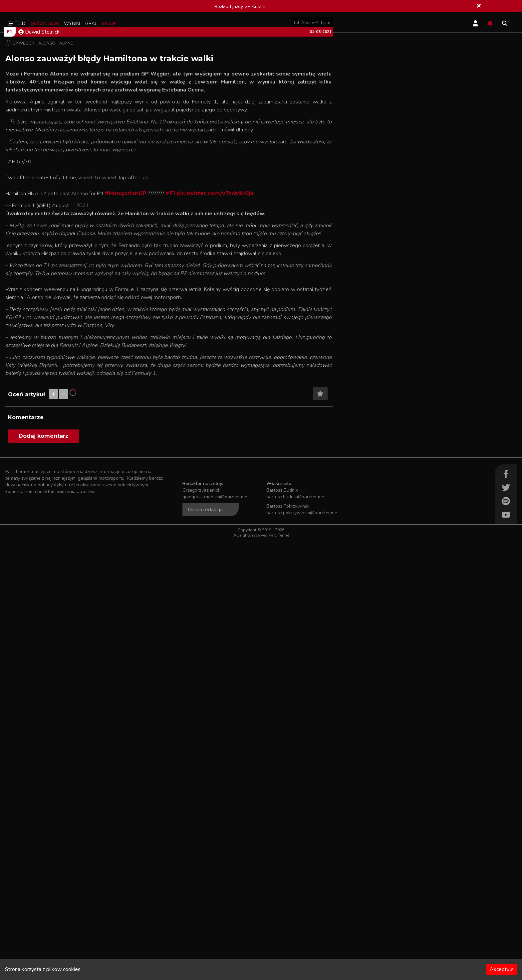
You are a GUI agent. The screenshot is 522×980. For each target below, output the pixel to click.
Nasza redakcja (205, 949)
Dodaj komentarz (44, 875)
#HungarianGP (126, 415)
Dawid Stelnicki (39, 250)
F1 (9, 250)
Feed (17, 23)
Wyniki (72, 23)
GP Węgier (23, 261)
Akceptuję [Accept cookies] (502, 969)
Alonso (47, 261)
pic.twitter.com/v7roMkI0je (215, 415)
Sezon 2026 (45, 23)
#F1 (170, 415)
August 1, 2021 (71, 427)
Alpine (66, 261)
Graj (91, 23)
